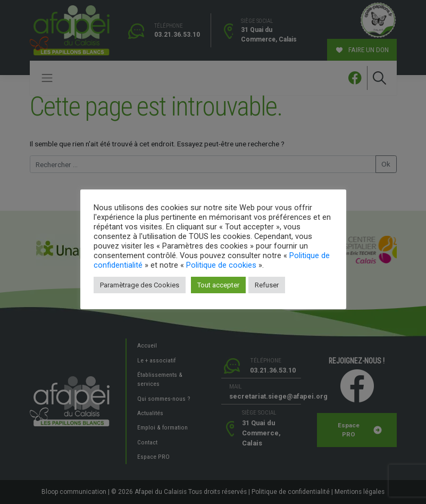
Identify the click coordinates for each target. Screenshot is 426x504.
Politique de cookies (221, 265)
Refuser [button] (267, 285)
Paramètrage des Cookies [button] (140, 285)
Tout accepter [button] (218, 285)
